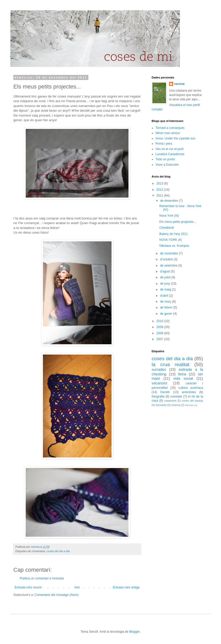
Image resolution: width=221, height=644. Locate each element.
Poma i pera (164, 144)
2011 (160, 196)
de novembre (169, 253)
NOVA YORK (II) (171, 240)
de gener (167, 314)
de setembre (169, 266)
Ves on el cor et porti (169, 149)
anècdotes (189, 392)
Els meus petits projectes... (178, 222)
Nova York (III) (169, 216)
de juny (165, 284)
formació (161, 405)
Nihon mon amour (168, 133)
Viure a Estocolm (167, 165)
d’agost (165, 271)
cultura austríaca (191, 388)
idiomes (190, 405)
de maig (166, 289)
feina (182, 374)
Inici (77, 587)
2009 (160, 327)
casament (170, 401)
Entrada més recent (28, 587)
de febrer (167, 307)
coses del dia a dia (58, 551)
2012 (160, 190)
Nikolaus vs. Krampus (174, 246)
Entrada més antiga (126, 587)
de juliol (166, 277)
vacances (159, 383)
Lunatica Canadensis (170, 154)
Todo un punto (165, 159)
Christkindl (167, 228)
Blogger (135, 632)
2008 (160, 333)
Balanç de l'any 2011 (174, 234)
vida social (183, 378)
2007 (160, 339)
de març (166, 302)
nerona (179, 84)
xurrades (159, 369)
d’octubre (167, 259)
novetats (176, 396)
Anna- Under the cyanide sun (175, 138)
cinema (176, 405)
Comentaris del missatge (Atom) (56, 595)
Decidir (165, 392)
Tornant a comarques (170, 128)
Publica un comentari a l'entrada (42, 578)
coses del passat (192, 401)
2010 (160, 321)
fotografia (158, 396)
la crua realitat (171, 364)
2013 (160, 183)
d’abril (165, 296)
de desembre (169, 201)
